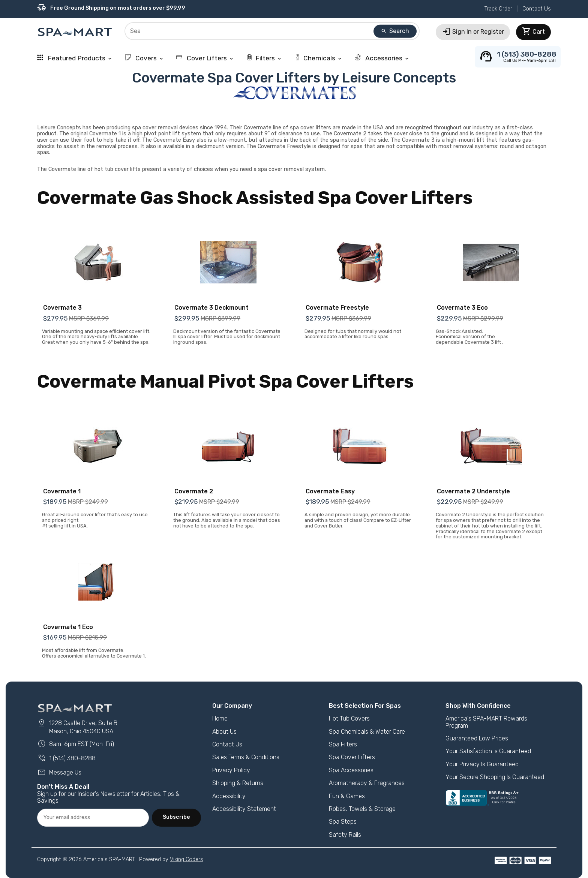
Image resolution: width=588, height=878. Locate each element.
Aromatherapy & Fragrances (367, 783)
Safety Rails (345, 835)
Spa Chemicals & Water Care (367, 732)
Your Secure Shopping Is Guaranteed (495, 777)
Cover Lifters (205, 58)
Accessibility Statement (244, 809)
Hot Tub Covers (349, 718)
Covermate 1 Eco (68, 627)
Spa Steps (343, 822)
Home (220, 718)
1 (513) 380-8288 (66, 758)
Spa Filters (343, 744)
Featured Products (75, 58)
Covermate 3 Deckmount (211, 308)
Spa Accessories (351, 770)
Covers (145, 58)
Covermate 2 (194, 491)
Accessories (382, 58)
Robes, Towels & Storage (362, 809)
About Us (224, 732)
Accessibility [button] (229, 796)
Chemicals (319, 58)
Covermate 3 (62, 308)
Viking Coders (187, 859)
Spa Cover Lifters (352, 757)
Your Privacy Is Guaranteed (482, 764)
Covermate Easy (330, 491)
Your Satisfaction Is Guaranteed (488, 751)
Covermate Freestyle (337, 308)
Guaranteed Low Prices (477, 738)
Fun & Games (347, 796)
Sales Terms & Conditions (246, 757)
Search (395, 31)
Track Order (498, 9)
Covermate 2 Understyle (473, 491)
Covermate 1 (62, 491)
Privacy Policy (231, 770)
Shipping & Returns (238, 783)
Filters (264, 58)
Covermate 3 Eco (462, 308)
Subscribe (176, 817)
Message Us (59, 772)
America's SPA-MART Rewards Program (486, 722)
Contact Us (537, 9)
